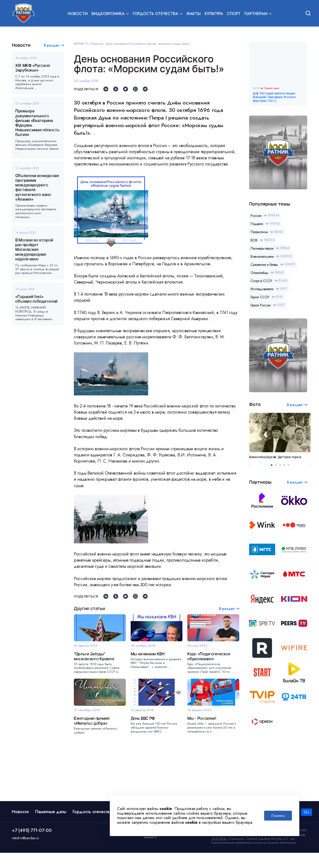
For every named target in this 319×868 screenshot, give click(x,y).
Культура (214, 14)
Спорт (234, 14)
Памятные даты (51, 827)
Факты (193, 14)
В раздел (52, 45)
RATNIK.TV (81, 44)
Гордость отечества (92, 827)
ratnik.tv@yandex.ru (25, 853)
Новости (78, 14)
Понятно (278, 816)
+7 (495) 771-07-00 (32, 846)
